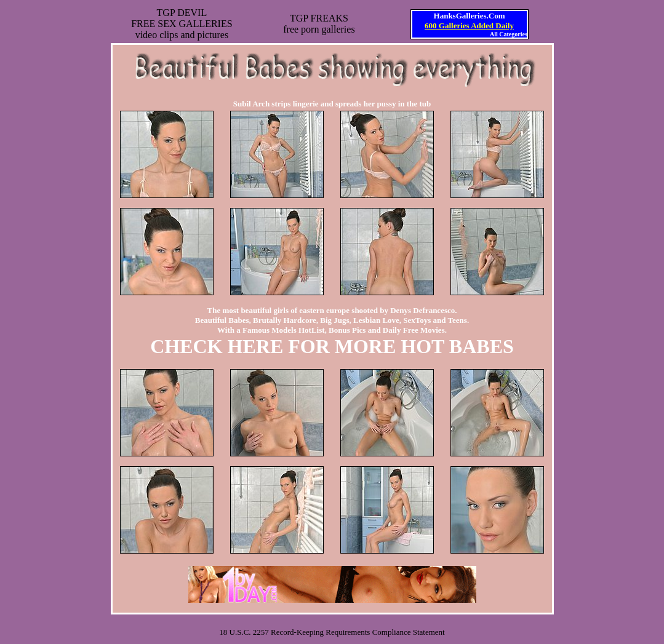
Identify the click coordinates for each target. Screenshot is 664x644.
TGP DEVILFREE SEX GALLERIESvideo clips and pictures (182, 24)
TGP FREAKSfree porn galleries (319, 24)
